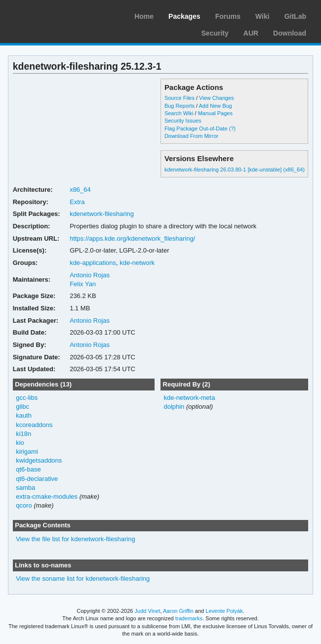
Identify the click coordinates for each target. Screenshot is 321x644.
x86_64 (80, 190)
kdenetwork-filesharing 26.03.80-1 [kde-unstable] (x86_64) (235, 170)
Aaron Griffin (178, 611)
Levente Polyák (224, 611)
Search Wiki (179, 113)
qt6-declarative (37, 479)
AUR (251, 33)
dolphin (174, 407)
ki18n (23, 434)
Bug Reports (180, 106)
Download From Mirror (191, 136)
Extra (77, 202)
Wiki (262, 16)
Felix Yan (83, 284)
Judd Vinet (148, 611)
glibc (22, 407)
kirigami (27, 451)
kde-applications (93, 263)
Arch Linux (54, 15)
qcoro (24, 505)
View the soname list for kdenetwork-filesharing (83, 579)
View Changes (217, 98)
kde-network (137, 263)
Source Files (180, 98)
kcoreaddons (34, 425)
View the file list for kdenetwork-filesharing (76, 539)
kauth (24, 415)
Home (144, 16)
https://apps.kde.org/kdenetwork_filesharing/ (132, 238)
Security (215, 33)
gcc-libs (27, 398)
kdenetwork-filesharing (102, 214)
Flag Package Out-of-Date (196, 129)
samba (25, 488)
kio (20, 443)
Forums (228, 16)
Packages (184, 16)
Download (290, 33)
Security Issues (183, 121)
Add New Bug (216, 106)
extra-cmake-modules (47, 496)
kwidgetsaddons (39, 460)
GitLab (295, 16)
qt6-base (28, 469)
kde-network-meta (189, 398)
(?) (232, 129)
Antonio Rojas (90, 275)
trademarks (189, 618)
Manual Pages (215, 113)
